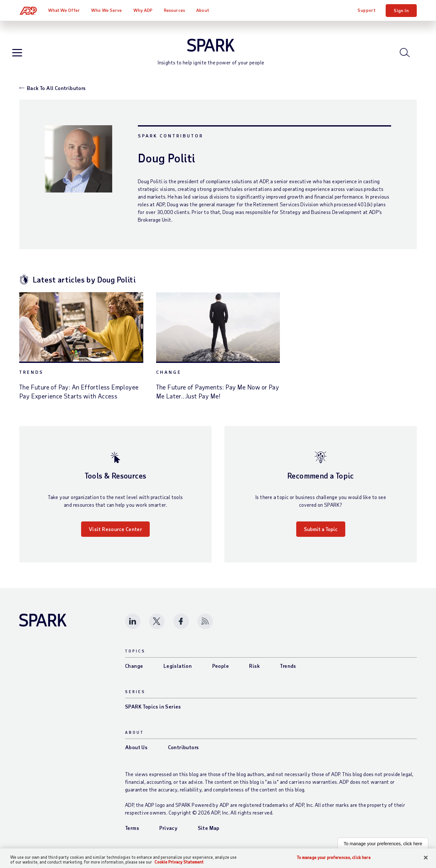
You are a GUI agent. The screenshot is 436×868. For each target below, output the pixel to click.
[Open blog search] (405, 54)
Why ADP (143, 10)
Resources (175, 10)
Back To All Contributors (56, 91)
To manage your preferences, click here (383, 847)
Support (366, 10)
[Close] (426, 858)
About (203, 10)
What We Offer (64, 10)
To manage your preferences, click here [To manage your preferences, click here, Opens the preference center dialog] (334, 858)
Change (169, 375)
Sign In (401, 10)
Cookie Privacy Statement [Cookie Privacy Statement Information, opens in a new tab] (179, 862)
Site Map (209, 831)
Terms (132, 831)
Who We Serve (107, 10)
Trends (31, 375)
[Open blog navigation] (18, 55)
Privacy (168, 831)
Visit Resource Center (115, 532)
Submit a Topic (321, 532)
